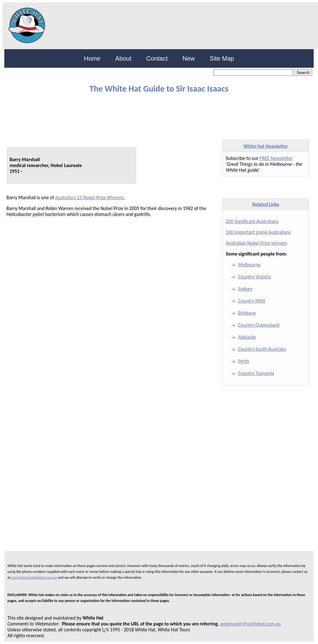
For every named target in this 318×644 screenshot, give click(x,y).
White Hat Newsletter (266, 146)
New (189, 58)
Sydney (245, 289)
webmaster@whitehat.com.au (251, 624)
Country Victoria (255, 277)
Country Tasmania (256, 373)
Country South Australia (262, 349)
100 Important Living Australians (258, 232)
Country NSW (252, 301)
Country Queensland (259, 325)
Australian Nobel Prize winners (256, 243)
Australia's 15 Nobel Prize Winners (89, 197)
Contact (157, 58)
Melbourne (249, 265)
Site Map (222, 58)
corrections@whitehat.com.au (34, 577)
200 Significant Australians (252, 221)
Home (92, 58)
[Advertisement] (154, 114)
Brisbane (247, 313)
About (123, 58)
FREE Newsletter (276, 158)
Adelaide (247, 337)
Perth (244, 361)
